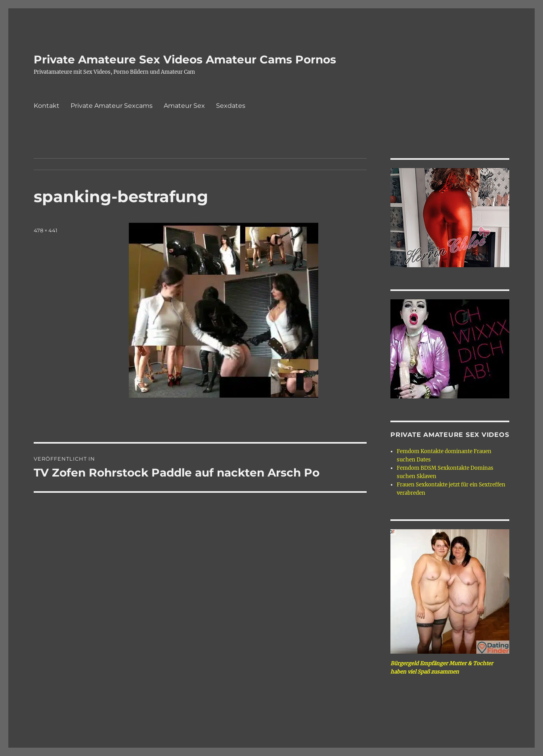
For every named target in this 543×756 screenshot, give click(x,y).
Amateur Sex (184, 106)
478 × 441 (46, 230)
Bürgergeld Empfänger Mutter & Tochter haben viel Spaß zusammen (442, 668)
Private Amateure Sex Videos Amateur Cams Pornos (185, 59)
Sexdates (231, 106)
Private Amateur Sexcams (112, 106)
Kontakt (47, 106)
